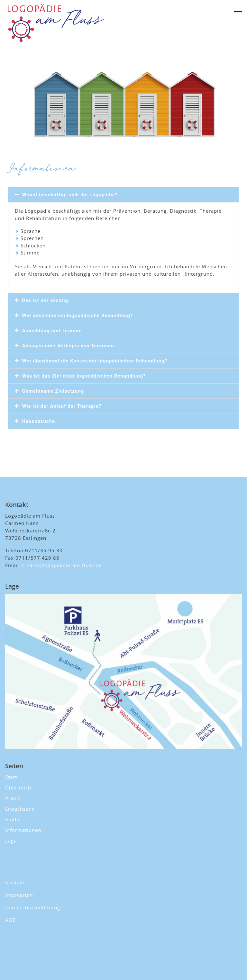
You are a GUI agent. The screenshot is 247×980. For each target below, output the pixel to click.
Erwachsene (20, 809)
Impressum (19, 895)
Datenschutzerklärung (33, 907)
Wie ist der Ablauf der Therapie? (62, 406)
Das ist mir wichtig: (46, 300)
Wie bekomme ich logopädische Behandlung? (78, 316)
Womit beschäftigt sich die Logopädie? (70, 195)
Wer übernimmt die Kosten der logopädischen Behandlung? (95, 361)
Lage (11, 841)
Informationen (23, 830)
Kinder (13, 819)
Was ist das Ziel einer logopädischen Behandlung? (84, 376)
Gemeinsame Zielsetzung (53, 391)
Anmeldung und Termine (52, 331)
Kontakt (15, 882)
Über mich (18, 788)
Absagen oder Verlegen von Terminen (68, 346)
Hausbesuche (39, 421)
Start (11, 777)
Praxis (13, 798)
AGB (11, 920)
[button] (123, 195)
